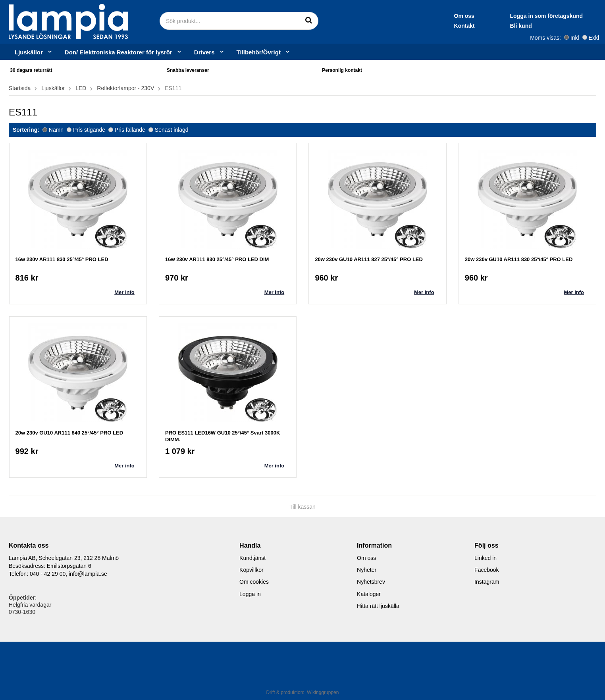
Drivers (209, 52)
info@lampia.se (88, 574)
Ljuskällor (34, 52)
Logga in (250, 594)
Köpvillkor (251, 570)
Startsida (20, 88)
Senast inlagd (169, 130)
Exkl (591, 38)
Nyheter (367, 570)
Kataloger (369, 594)
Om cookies (254, 582)
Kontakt (389, 26)
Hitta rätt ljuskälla (378, 606)
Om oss (389, 16)
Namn (53, 130)
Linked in (486, 558)
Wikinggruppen (323, 692)
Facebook (487, 570)
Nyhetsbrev (371, 582)
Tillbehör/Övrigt (264, 52)
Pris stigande (86, 130)
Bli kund (446, 26)
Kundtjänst (252, 558)
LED (81, 88)
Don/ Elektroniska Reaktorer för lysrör (123, 52)
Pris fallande (127, 130)
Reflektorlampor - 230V (125, 88)
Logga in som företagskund (472, 16)
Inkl (572, 38)
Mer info (124, 292)
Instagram (487, 582)
